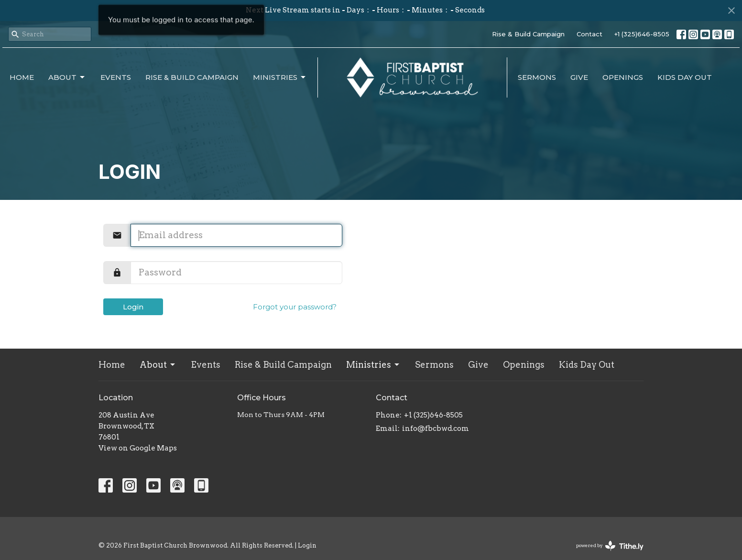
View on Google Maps (138, 448)
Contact (589, 34)
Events (116, 77)
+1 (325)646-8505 (642, 34)
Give (579, 77)
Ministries (280, 77)
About (67, 77)
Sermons (537, 77)
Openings (623, 77)
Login (133, 307)
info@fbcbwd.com (436, 428)
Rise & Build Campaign (528, 34)
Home (22, 77)
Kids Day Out (685, 77)
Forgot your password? (295, 307)
